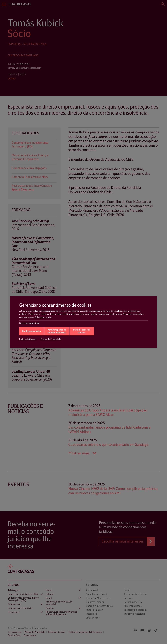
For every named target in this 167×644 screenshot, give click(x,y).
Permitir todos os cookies (82, 331)
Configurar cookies (31, 331)
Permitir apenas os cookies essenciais (57, 331)
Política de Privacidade (51, 339)
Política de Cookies (28, 339)
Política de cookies (43, 317)
